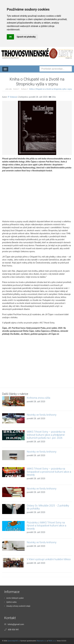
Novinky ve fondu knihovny (42, 415)
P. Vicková (12, 97)
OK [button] (10, 37)
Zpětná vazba (10, 602)
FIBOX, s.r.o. (52, 641)
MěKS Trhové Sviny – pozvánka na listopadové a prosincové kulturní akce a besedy (49, 472)
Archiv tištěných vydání (14, 598)
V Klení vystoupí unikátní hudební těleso (49, 559)
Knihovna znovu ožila (38, 398)
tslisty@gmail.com (16, 624)
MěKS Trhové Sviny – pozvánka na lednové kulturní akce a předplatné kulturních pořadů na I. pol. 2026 (46, 435)
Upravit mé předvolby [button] (26, 37)
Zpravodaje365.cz (14, 641)
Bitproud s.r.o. (42, 641)
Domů (16, 89)
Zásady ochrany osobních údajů (17, 606)
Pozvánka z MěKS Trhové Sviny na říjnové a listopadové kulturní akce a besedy (46, 526)
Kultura (24, 89)
